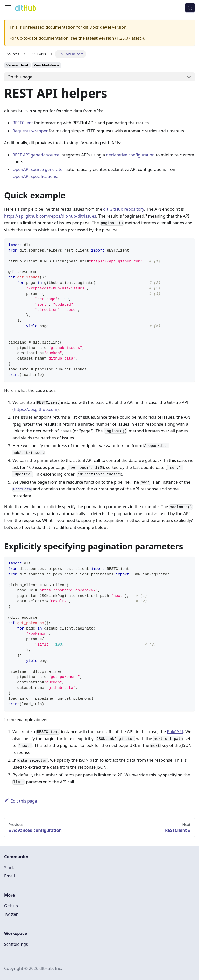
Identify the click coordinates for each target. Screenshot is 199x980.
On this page (20, 77)
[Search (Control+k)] (190, 8)
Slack (9, 868)
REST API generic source (36, 155)
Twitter (11, 914)
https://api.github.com (35, 409)
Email (9, 876)
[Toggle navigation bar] (8, 8)
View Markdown (46, 65)
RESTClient (23, 123)
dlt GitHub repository (123, 209)
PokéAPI (175, 732)
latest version (100, 38)
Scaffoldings (16, 944)
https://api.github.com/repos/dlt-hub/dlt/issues (50, 216)
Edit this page (21, 801)
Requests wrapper (30, 131)
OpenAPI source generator (38, 169)
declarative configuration (130, 155)
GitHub (11, 906)
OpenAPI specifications (35, 176)
